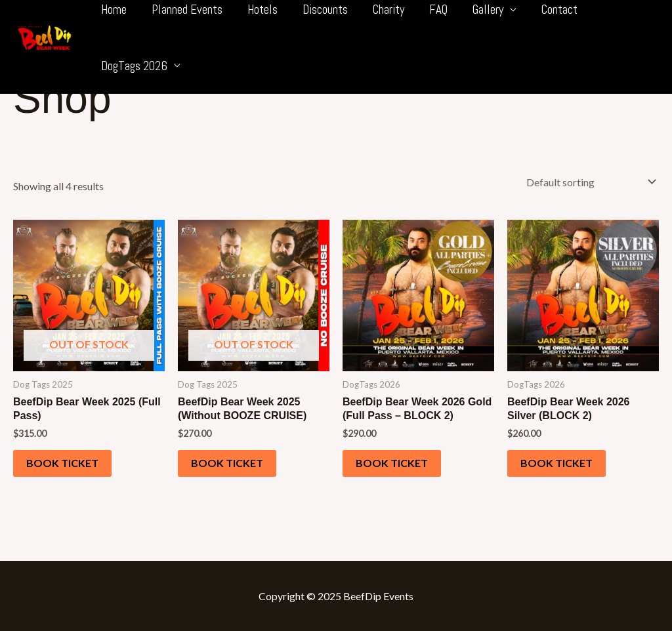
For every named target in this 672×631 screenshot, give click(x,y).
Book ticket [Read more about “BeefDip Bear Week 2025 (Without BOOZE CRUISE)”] (227, 463)
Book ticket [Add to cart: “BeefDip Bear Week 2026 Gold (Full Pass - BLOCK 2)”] (392, 463)
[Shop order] (588, 182)
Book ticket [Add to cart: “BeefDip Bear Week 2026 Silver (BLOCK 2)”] (556, 463)
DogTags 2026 (134, 66)
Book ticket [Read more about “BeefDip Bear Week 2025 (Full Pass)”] (62, 463)
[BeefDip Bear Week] (44, 36)
